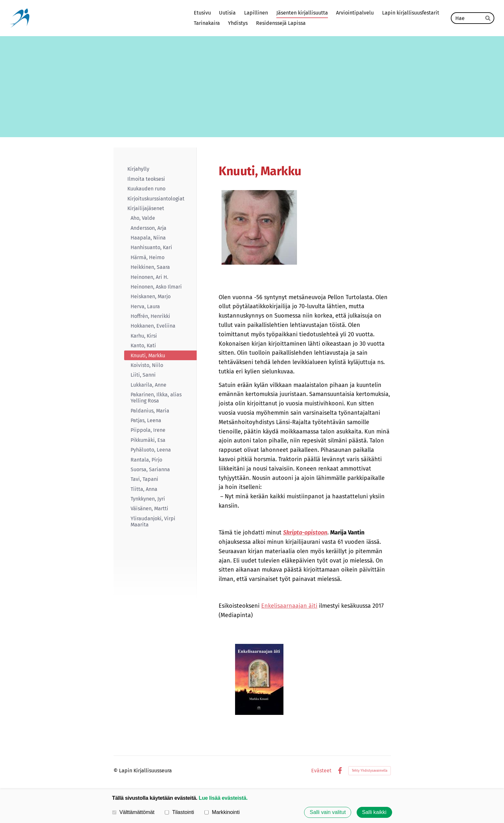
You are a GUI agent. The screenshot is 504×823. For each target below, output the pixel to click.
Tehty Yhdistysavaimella (370, 771)
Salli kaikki (374, 812)
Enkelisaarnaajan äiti (289, 606)
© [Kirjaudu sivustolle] (116, 771)
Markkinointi (222, 812)
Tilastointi (179, 812)
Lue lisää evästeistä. (223, 798)
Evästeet (321, 771)
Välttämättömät (133, 812)
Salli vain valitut (328, 812)
